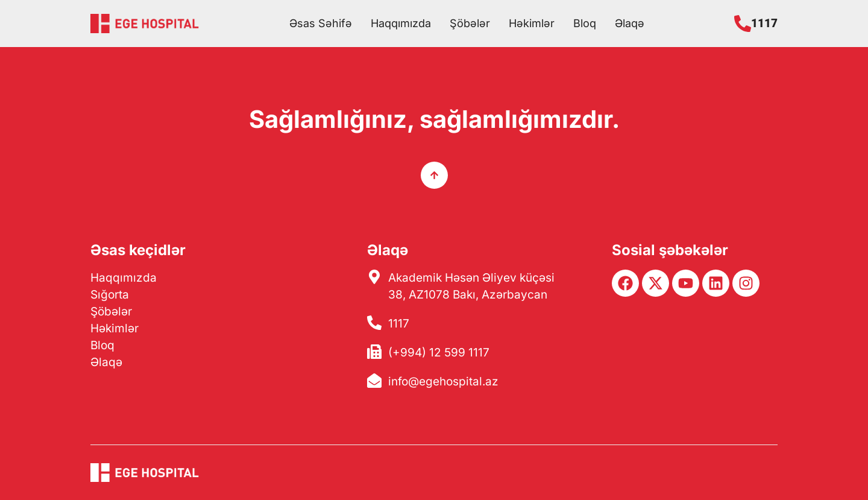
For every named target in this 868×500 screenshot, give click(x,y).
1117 (764, 23)
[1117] (743, 24)
